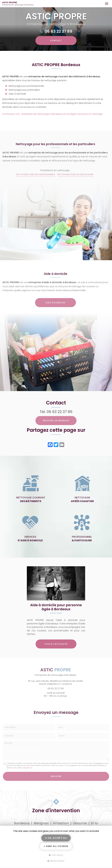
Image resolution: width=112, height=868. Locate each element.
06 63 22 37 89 (58, 31)
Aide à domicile (53, 303)
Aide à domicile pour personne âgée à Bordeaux (56, 607)
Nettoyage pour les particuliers (73, 174)
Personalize (56, 855)
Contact (56, 41)
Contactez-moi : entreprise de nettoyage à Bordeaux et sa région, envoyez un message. (53, 114)
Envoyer (56, 776)
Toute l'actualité (56, 644)
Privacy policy (56, 861)
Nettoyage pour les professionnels (33, 174)
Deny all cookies (56, 846)
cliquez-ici (27, 768)
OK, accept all (56, 838)
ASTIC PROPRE (19, 4)
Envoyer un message (56, 421)
